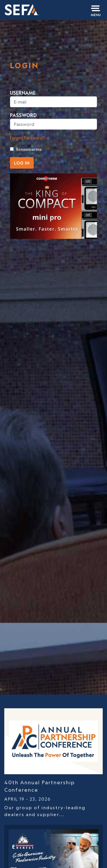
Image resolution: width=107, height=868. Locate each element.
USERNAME (23, 93)
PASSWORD (23, 115)
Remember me (29, 149)
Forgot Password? (27, 138)
